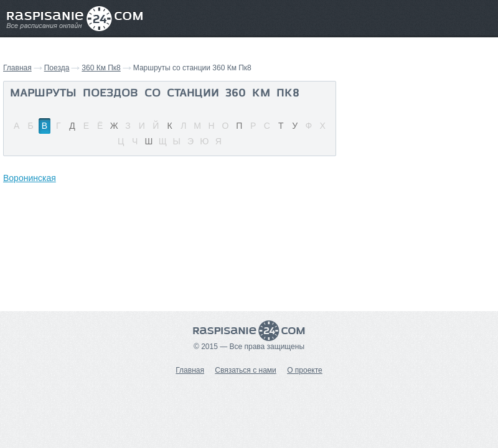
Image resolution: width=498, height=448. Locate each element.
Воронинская (30, 178)
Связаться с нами (245, 370)
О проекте (305, 370)
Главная (17, 68)
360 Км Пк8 (101, 68)
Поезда (57, 68)
